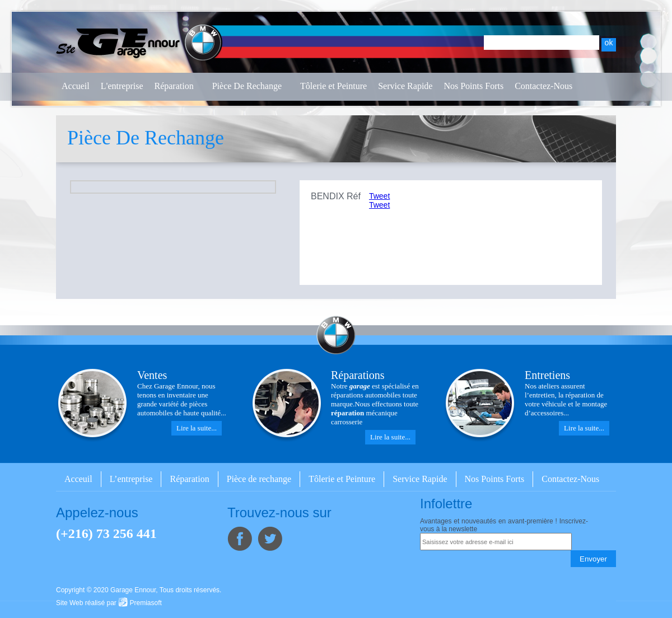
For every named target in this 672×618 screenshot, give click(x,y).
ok (609, 43)
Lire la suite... (197, 428)
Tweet (379, 196)
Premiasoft (146, 603)
